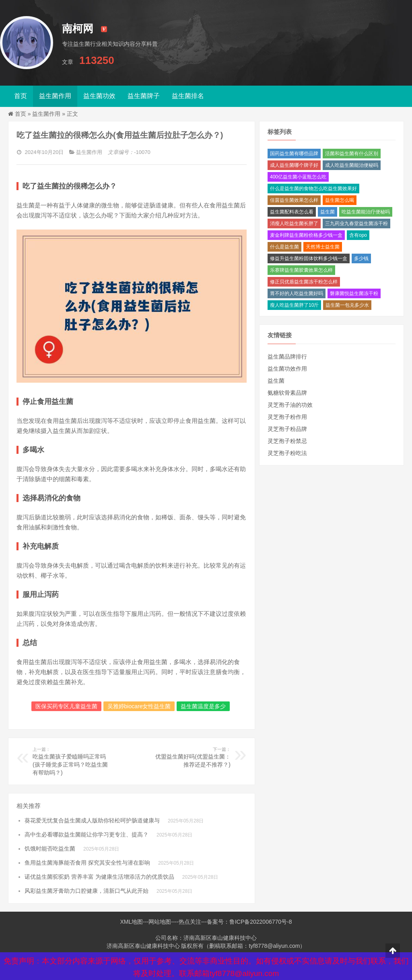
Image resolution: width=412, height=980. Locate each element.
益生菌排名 (188, 96)
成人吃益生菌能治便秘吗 (352, 165)
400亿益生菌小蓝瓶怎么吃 (298, 177)
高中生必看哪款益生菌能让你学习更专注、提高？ (87, 834)
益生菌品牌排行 (287, 357)
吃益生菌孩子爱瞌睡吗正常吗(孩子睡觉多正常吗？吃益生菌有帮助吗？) (73, 761)
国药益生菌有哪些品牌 (294, 154)
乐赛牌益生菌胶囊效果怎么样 (301, 270)
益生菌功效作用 (287, 369)
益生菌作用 (55, 96)
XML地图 (131, 922)
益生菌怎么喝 (340, 200)
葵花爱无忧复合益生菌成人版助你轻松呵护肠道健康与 (92, 820)
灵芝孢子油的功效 (290, 405)
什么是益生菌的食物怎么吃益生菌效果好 (313, 189)
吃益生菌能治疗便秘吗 (366, 212)
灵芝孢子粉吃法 (287, 453)
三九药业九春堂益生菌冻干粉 (356, 223)
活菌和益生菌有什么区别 (352, 154)
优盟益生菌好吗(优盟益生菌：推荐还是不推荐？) (190, 757)
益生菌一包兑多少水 (347, 305)
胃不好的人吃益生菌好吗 (297, 293)
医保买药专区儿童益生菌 (66, 706)
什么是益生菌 (284, 247)
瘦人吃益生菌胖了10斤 (294, 305)
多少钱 (361, 258)
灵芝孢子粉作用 (287, 417)
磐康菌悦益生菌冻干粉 (354, 293)
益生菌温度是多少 (203, 706)
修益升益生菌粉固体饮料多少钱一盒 (309, 258)
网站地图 (160, 922)
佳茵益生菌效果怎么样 (294, 200)
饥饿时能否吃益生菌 (50, 849)
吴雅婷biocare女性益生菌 (139, 706)
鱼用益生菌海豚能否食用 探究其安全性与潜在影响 (87, 863)
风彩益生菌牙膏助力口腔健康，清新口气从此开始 (87, 891)
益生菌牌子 (144, 96)
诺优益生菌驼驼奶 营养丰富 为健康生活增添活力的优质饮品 (99, 877)
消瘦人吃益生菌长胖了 (294, 223)
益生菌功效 (99, 96)
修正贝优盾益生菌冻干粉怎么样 (304, 282)
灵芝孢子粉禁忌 (287, 441)
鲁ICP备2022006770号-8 (261, 922)
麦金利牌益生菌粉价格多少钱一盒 (306, 235)
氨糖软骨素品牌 (287, 393)
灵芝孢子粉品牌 (287, 429)
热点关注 (190, 922)
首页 (21, 96)
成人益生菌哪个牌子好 (294, 165)
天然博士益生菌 (323, 247)
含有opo (358, 235)
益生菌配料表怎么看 (292, 212)
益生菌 (328, 212)
